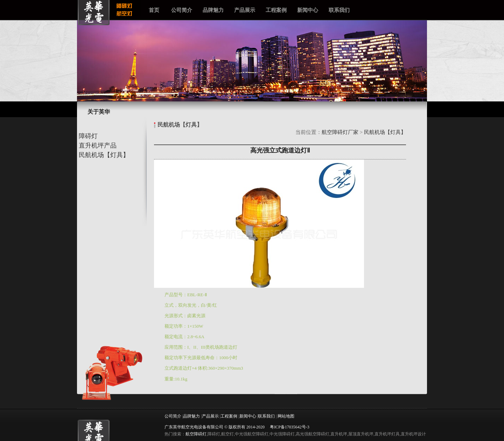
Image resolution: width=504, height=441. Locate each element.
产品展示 (245, 10)
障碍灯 (87, 136)
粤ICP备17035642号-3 (290, 427)
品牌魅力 (213, 10)
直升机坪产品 (97, 145)
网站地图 (286, 416)
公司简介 (182, 10)
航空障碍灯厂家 (340, 132)
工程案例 (276, 10)
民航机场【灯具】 (103, 155)
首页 (154, 10)
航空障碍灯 (196, 434)
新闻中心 (308, 10)
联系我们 (339, 10)
